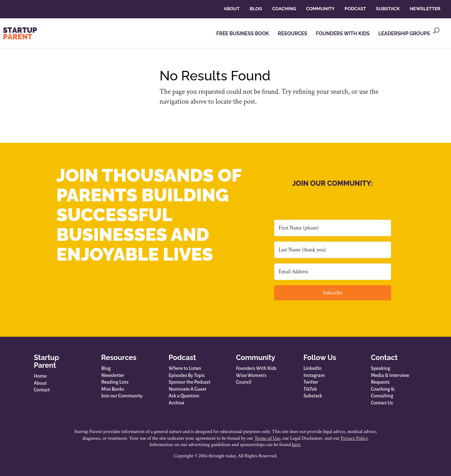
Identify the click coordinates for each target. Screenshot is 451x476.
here (296, 445)
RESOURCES (293, 34)
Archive (177, 403)
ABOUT (232, 9)
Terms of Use (267, 438)
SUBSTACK (388, 9)
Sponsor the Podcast (190, 382)
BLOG (256, 9)
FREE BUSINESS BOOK (243, 34)
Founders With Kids (256, 368)
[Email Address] (333, 272)
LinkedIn (312, 368)
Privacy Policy (354, 438)
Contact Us (382, 403)
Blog (106, 368)
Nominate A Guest (188, 389)
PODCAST (355, 9)
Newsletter (113, 375)
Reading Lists (115, 382)
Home (40, 376)
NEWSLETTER (425, 9)
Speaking (380, 368)
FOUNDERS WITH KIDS (343, 34)
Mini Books (113, 389)
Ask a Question (184, 396)
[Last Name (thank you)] (333, 250)
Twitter (311, 382)
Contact (42, 390)
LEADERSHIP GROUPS (404, 34)
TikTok (310, 389)
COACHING (284, 9)
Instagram (314, 375)
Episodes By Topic (187, 375)
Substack (313, 396)
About (40, 383)
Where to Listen (185, 368)
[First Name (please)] (333, 228)
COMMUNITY (320, 9)
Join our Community (122, 396)
